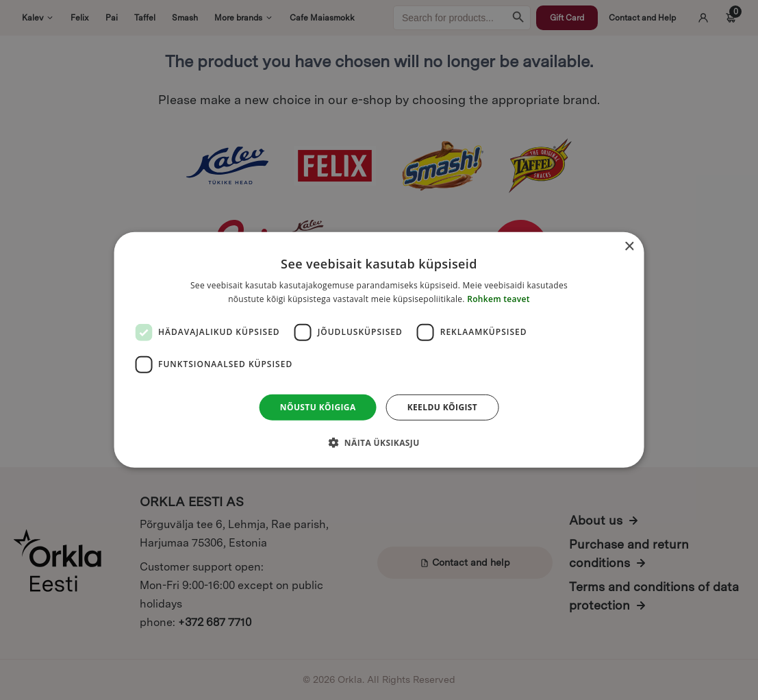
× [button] (629, 247)
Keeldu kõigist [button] (443, 407)
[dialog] (379, 350)
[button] (379, 442)
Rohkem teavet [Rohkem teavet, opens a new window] (498, 299)
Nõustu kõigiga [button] (318, 407)
